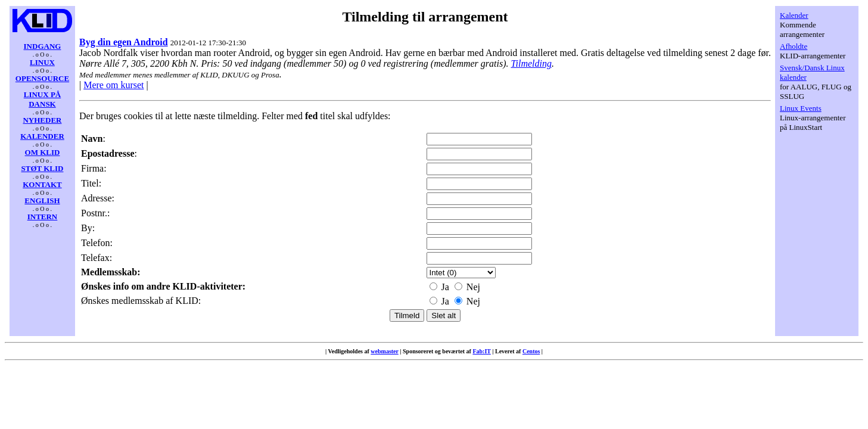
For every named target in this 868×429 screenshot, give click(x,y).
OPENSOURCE (42, 78)
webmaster (384, 351)
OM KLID (43, 152)
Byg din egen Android (124, 42)
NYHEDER (42, 120)
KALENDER (42, 136)
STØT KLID (43, 168)
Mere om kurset (113, 85)
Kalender (794, 15)
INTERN (43, 217)
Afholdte (794, 46)
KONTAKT (42, 184)
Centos (531, 351)
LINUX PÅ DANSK (42, 99)
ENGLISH (42, 200)
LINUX (42, 62)
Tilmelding (531, 63)
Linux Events (801, 108)
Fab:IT (481, 351)
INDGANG (43, 46)
